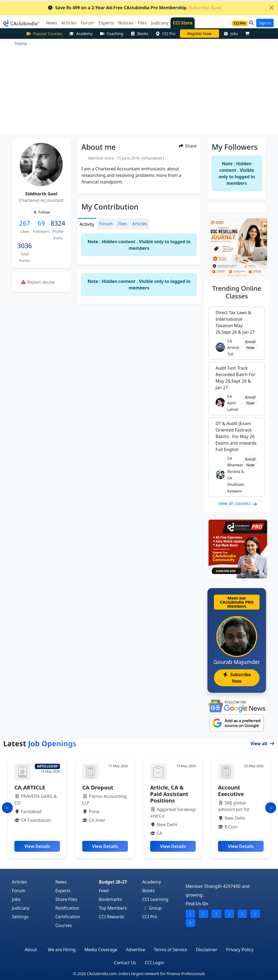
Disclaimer (206, 950)
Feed (104, 891)
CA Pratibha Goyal (200, 34)
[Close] (271, 8)
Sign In (265, 23)
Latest (40, 743)
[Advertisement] (139, 93)
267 (25, 223)
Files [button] (142, 23)
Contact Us (125, 963)
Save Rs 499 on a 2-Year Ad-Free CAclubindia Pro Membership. (135, 8)
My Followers (235, 147)
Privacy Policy (240, 950)
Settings (20, 917)
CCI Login (154, 963)
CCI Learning (155, 899)
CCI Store (183, 23)
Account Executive (231, 791)
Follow (41, 212)
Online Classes (237, 292)
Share (187, 146)
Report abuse (38, 282)
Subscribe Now (237, 678)
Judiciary (21, 908)
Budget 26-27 (113, 882)
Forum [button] (87, 23)
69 (41, 223)
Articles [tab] (140, 224)
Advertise (135, 950)
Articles (19, 882)
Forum (19, 891)
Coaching (111, 34)
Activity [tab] (87, 224)
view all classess (238, 503)
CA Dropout (98, 787)
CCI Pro (165, 34)
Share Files (66, 899)
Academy (81, 34)
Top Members (113, 908)
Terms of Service (171, 950)
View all (263, 744)
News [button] (51, 23)
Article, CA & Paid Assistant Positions (169, 794)
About (31, 950)
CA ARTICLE (30, 787)
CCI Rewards (112, 917)
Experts (63, 891)
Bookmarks (110, 899)
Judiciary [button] (160, 23)
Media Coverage (101, 950)
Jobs (231, 34)
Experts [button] (106, 23)
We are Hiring (62, 950)
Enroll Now (250, 345)
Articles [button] (69, 23)
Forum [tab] (106, 224)
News (61, 882)
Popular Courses (44, 34)
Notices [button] (126, 23)
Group (152, 908)
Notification (67, 908)
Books (139, 34)
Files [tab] (122, 224)
